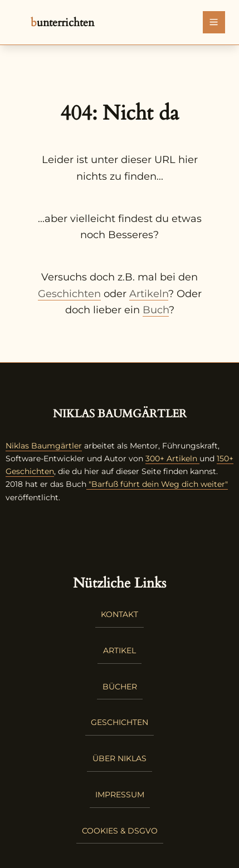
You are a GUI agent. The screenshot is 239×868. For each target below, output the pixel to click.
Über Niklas (119, 758)
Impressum (120, 795)
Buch (156, 310)
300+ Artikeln (171, 458)
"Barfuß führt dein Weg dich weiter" (157, 484)
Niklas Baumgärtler (44, 446)
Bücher (120, 687)
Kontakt (119, 614)
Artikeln (149, 294)
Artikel (119, 650)
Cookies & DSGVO (120, 831)
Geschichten (69, 294)
